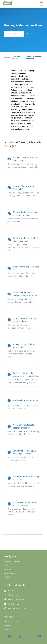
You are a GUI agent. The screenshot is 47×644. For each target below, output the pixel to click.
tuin (32, 87)
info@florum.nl (14, 604)
